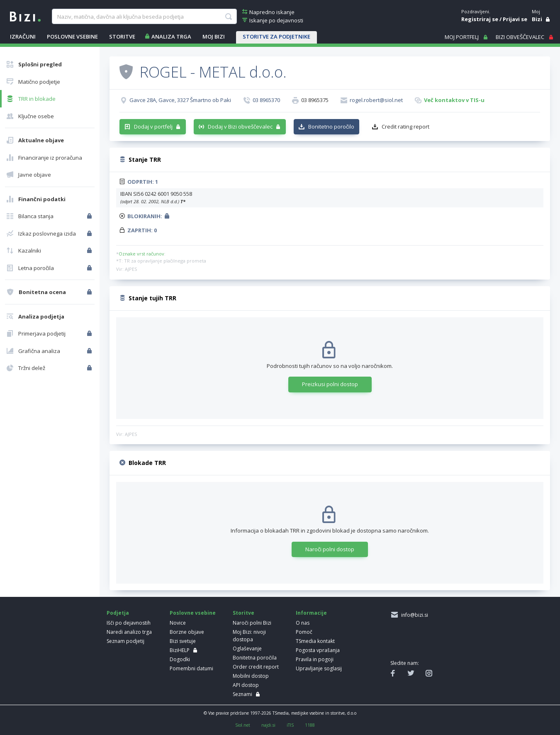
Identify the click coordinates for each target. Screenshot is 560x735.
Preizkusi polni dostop (330, 384)
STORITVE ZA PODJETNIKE (276, 37)
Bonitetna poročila (255, 658)
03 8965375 (315, 100)
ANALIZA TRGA (171, 37)
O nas (303, 623)
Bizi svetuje (183, 641)
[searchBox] (144, 17)
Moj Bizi (214, 37)
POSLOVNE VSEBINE (72, 37)
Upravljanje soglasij (319, 668)
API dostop (246, 685)
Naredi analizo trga (129, 632)
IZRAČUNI (23, 37)
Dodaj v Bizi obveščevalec (240, 127)
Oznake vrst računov (141, 254)
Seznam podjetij (125, 641)
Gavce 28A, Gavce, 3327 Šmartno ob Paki (180, 100)
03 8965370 (266, 100)
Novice (178, 623)
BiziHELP (180, 650)
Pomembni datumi (191, 668)
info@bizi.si (413, 615)
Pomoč (304, 632)
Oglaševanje (247, 649)
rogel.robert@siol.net (376, 100)
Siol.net (243, 725)
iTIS (290, 725)
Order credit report (256, 667)
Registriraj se (480, 19)
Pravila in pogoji (315, 659)
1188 (310, 725)
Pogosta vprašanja (318, 650)
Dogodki (180, 659)
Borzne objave (187, 632)
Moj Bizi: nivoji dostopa (249, 636)
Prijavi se (515, 19)
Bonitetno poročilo (331, 127)
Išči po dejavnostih (129, 623)
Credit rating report (405, 127)
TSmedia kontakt (315, 641)
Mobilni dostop (251, 676)
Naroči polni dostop (330, 549)
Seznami (242, 694)
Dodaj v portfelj (153, 127)
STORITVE (122, 37)
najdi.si (268, 725)
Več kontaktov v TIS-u (454, 100)
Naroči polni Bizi (252, 623)
